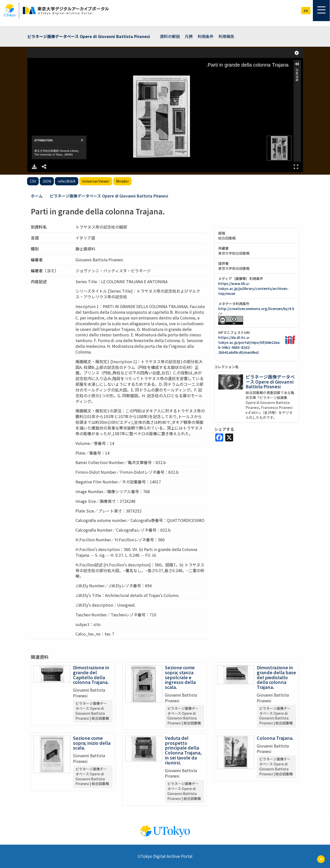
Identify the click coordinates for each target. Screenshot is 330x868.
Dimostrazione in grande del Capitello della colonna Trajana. (91, 675)
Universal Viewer (96, 181)
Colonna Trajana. (275, 738)
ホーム (37, 196)
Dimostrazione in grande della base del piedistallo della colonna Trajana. (276, 677)
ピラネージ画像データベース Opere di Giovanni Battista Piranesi (89, 36)
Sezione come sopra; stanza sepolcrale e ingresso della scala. (180, 677)
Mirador (122, 181)
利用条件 (206, 36)
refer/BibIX (67, 181)
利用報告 (226, 36)
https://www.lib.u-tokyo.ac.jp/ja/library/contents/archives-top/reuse (253, 288)
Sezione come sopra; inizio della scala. (92, 743)
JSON (47, 181)
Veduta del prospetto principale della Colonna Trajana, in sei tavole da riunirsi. (183, 750)
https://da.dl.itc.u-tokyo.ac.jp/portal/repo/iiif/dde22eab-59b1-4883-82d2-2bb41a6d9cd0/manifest (249, 345)
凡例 (189, 36)
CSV (33, 181)
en (306, 11)
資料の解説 (170, 36)
